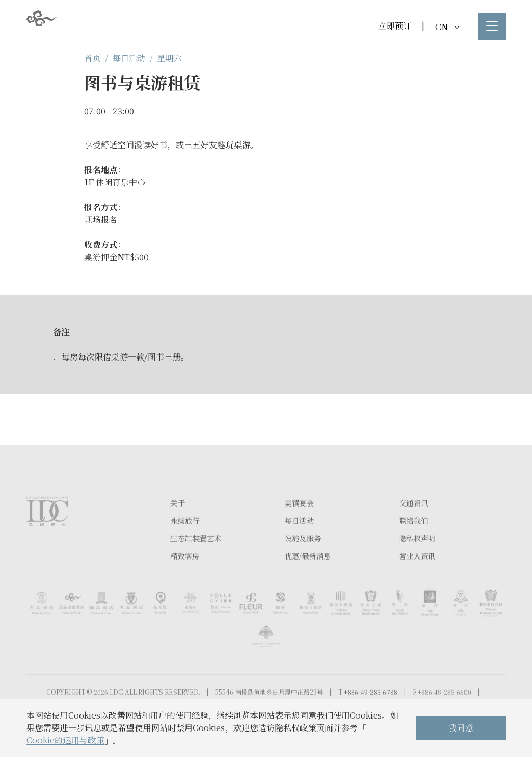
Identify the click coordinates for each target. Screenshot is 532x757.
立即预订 (395, 26)
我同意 (461, 728)
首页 (92, 58)
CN (447, 27)
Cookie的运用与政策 (65, 740)
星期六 (169, 58)
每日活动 (129, 58)
